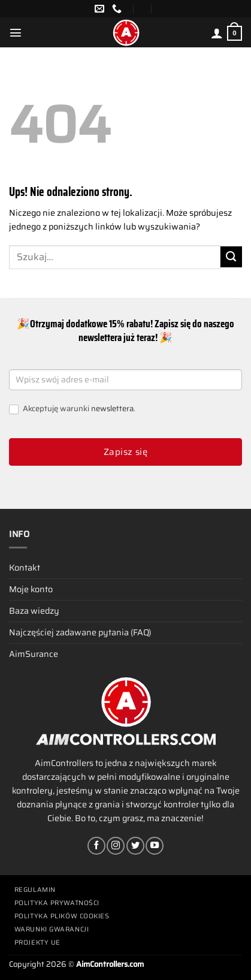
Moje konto (31, 589)
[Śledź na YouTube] (155, 846)
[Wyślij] (231, 257)
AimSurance (34, 654)
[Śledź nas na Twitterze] (135, 846)
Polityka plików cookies (62, 916)
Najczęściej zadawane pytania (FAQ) (80, 632)
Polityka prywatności (57, 903)
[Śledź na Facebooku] (96, 846)
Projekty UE (37, 943)
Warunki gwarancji (52, 929)
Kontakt (25, 568)
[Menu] (16, 32)
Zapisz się (126, 452)
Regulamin (35, 890)
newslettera (112, 408)
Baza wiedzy (34, 611)
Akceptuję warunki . (72, 409)
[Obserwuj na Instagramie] (116, 846)
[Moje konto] (217, 33)
